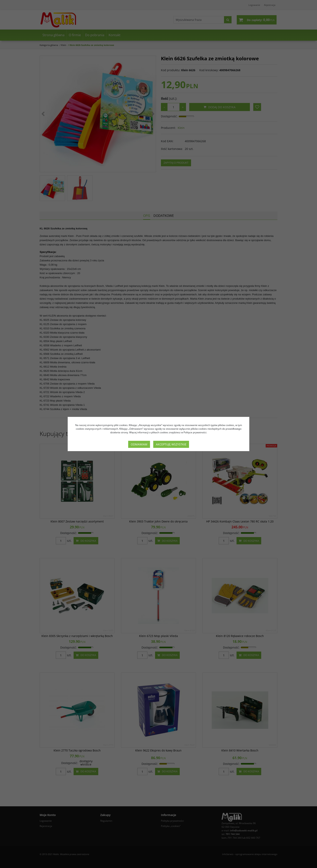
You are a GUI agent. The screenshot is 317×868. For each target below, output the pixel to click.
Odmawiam (139, 444)
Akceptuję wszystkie (171, 444)
